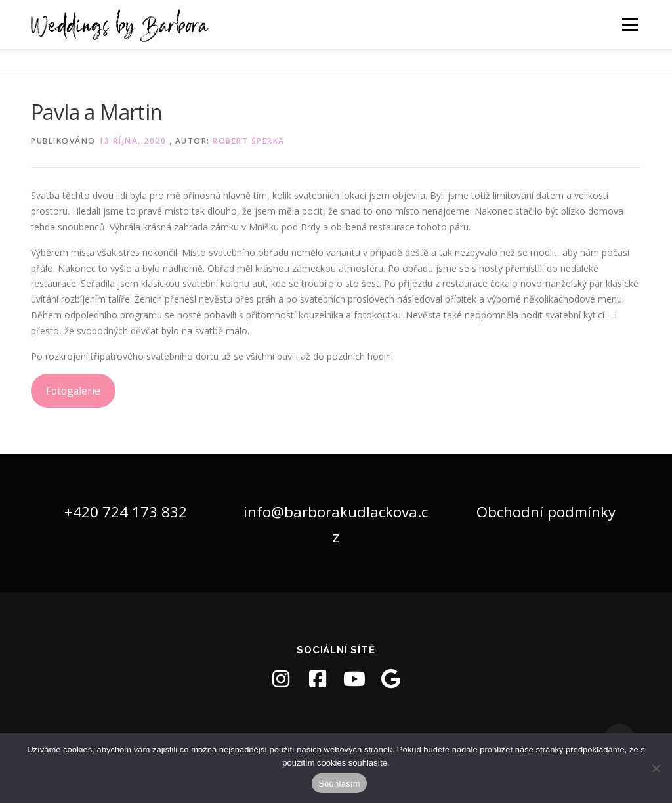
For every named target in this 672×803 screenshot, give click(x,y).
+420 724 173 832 (126, 512)
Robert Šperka (249, 141)
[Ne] (656, 768)
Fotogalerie (73, 391)
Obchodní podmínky (546, 512)
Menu (630, 25)
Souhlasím (339, 784)
